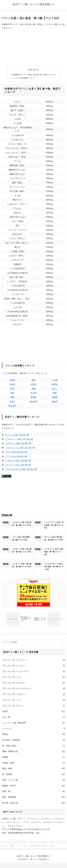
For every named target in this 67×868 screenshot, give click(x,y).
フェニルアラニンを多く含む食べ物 (21, 469)
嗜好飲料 (33, 402)
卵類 (12, 397)
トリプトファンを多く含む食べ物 (20, 448)
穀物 (33, 380)
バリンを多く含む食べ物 (16, 456)
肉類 (55, 393)
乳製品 (33, 397)
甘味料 (12, 384)
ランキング (7, 476)
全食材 (12, 380)
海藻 (12, 393)
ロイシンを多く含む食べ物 (17, 435)
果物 (33, 389)
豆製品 (33, 384)
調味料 (55, 402)
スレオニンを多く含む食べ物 (18, 465)
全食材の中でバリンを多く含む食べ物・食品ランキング (34, 75)
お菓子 (12, 402)
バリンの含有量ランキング (25, 78)
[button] (63, 642)
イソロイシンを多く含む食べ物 (19, 439)
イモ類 (55, 380)
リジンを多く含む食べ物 (16, 452)
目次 (30, 70)
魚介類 (33, 393)
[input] (33, 642)
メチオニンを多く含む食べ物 (18, 443)
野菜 (12, 389)
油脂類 (55, 397)
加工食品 (12, 406)
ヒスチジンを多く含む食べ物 (18, 461)
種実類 (55, 384)
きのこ (55, 389)
